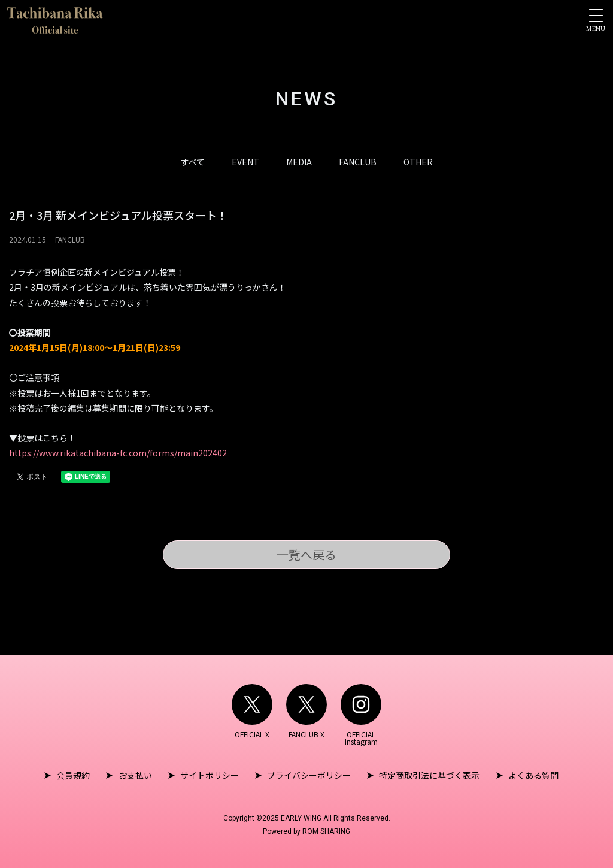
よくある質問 (530, 775)
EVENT (245, 162)
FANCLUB (358, 162)
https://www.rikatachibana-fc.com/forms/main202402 (118, 453)
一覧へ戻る (306, 554)
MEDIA (299, 162)
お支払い (137, 775)
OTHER (418, 162)
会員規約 (77, 775)
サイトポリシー (210, 775)
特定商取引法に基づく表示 (427, 775)
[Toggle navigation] (596, 20)
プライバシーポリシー (308, 775)
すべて (193, 162)
